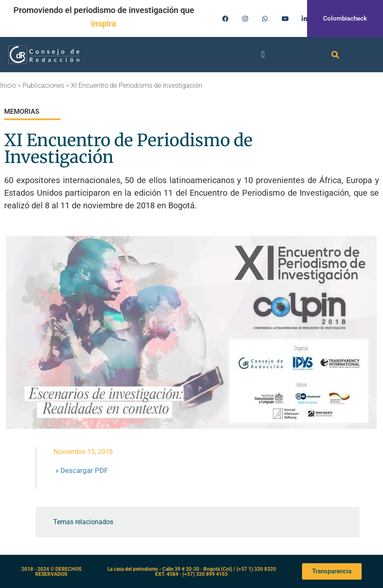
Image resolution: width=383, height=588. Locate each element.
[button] (263, 54)
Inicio (8, 85)
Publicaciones (43, 85)
